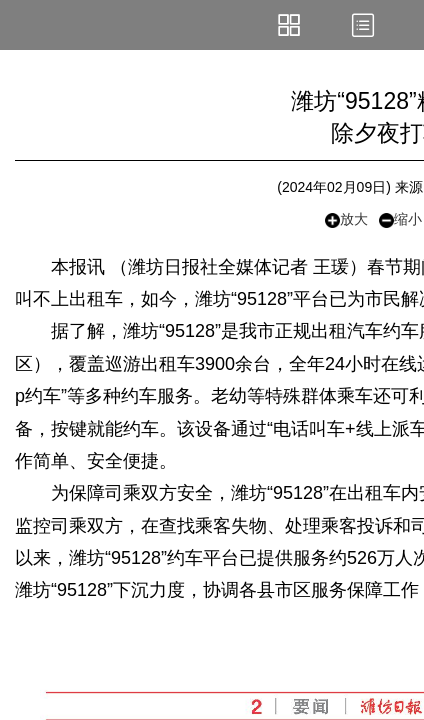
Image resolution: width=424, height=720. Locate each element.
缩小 (400, 219)
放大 (346, 219)
